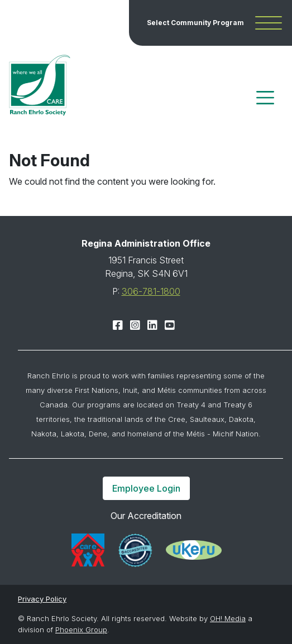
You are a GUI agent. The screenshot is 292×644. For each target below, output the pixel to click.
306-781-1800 (151, 291)
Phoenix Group (81, 629)
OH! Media (228, 618)
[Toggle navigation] (265, 98)
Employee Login (146, 488)
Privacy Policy (42, 599)
